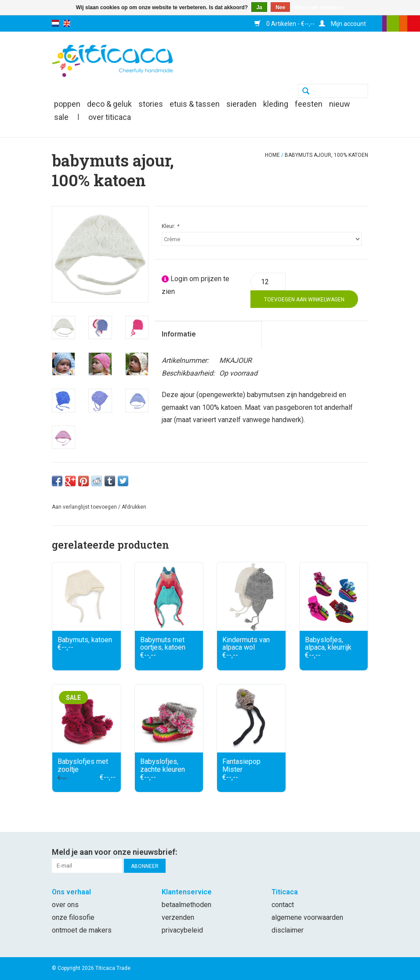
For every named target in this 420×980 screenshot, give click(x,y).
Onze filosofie (73, 917)
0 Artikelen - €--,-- (284, 24)
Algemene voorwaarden (307, 917)
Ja (259, 7)
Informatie (179, 334)
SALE (61, 117)
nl (55, 23)
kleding (276, 104)
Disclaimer (288, 930)
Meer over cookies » (319, 7)
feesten (309, 104)
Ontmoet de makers (82, 930)
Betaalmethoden (186, 905)
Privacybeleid (182, 930)
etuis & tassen (195, 104)
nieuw (340, 104)
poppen (67, 104)
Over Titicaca (110, 117)
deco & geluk (109, 104)
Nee (280, 7)
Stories (151, 104)
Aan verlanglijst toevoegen (84, 507)
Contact (283, 905)
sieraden (241, 104)
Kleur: (170, 226)
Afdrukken (134, 507)
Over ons (65, 905)
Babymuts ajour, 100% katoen (326, 155)
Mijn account (342, 24)
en (67, 23)
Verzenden (178, 917)
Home (272, 155)
